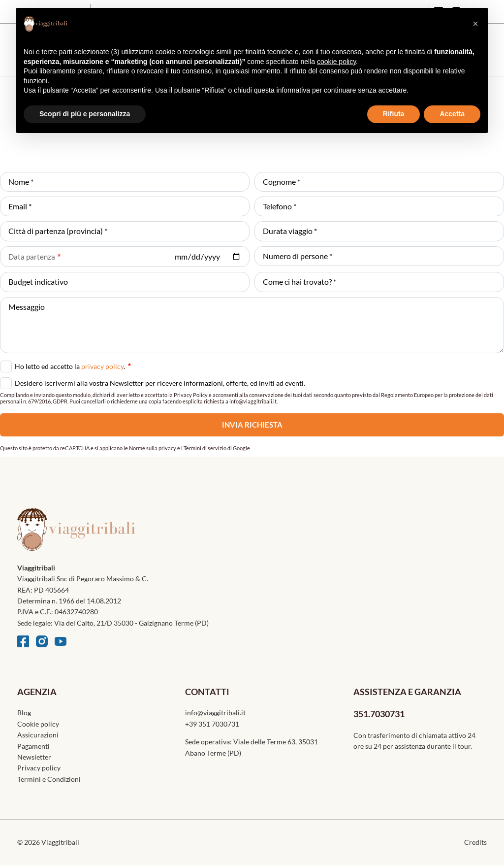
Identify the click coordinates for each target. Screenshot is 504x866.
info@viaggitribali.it (215, 713)
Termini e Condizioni (49, 779)
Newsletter (34, 757)
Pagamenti (33, 746)
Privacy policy (39, 768)
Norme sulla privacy (153, 448)
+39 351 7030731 (212, 724)
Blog (24, 713)
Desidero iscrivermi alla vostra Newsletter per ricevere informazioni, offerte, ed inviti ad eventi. (160, 383)
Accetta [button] (452, 114)
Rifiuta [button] (394, 114)
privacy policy (102, 366)
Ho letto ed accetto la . (73, 365)
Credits (475, 842)
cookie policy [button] (336, 62)
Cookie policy (38, 724)
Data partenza (32, 257)
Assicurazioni (38, 735)
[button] (475, 24)
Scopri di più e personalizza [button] (85, 114)
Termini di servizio (205, 448)
